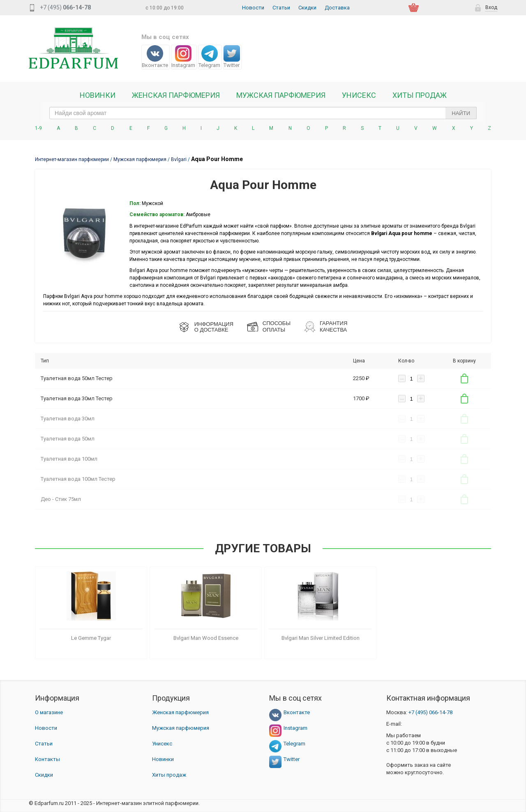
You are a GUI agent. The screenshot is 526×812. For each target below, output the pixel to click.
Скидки (307, 8)
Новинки (98, 95)
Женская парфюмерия (180, 712)
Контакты (47, 759)
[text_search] (263, 113)
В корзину (464, 378)
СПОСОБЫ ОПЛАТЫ (277, 326)
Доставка (337, 8)
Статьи (281, 8)
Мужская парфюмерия (281, 95)
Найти (461, 113)
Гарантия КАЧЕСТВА (333, 326)
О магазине (49, 712)
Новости (253, 8)
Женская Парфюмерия (176, 95)
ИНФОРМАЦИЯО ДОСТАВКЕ (214, 327)
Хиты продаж (420, 95)
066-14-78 (430, 712)
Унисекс (359, 95)
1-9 (38, 128)
